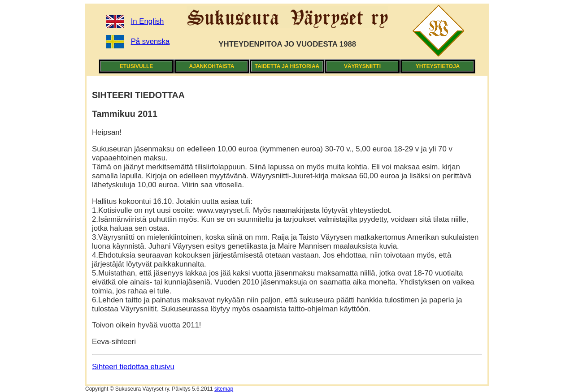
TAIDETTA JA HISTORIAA (287, 66)
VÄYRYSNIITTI (362, 66)
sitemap (224, 389)
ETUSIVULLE (137, 66)
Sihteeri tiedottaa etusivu (133, 367)
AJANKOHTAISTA (212, 66)
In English (148, 21)
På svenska (150, 41)
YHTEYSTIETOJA (438, 66)
